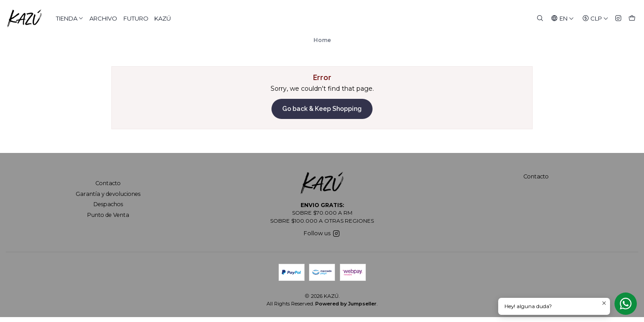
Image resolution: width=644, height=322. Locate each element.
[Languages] (563, 18)
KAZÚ (163, 18)
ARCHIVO (103, 18)
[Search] (540, 18)
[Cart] (632, 18)
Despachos (108, 204)
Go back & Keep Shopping (322, 109)
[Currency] (595, 18)
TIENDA (70, 18)
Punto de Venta (108, 215)
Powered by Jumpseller (346, 304)
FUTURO (136, 18)
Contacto (108, 183)
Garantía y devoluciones (108, 194)
